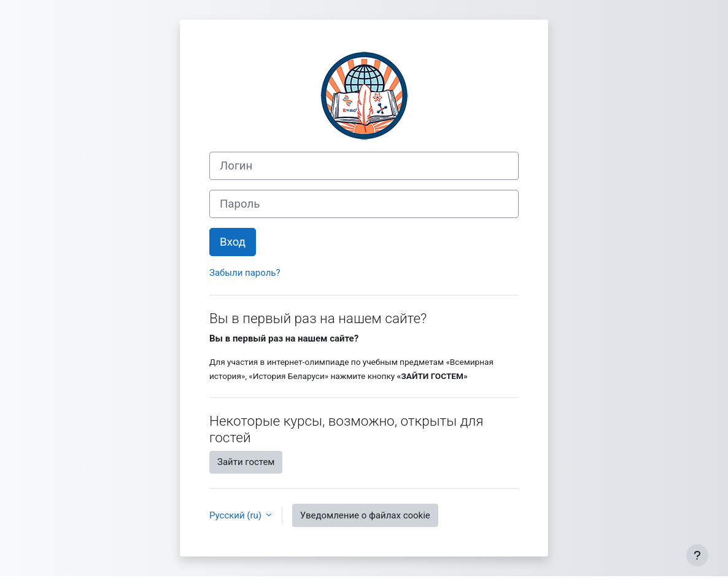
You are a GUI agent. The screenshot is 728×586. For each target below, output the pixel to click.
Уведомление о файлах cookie (365, 515)
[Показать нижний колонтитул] (697, 555)
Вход (233, 242)
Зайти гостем (246, 462)
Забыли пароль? (245, 273)
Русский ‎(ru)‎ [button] (237, 515)
